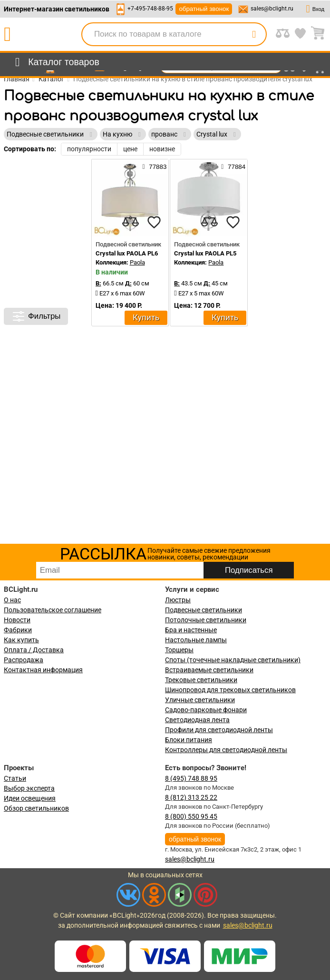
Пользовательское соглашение (53, 610)
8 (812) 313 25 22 (191, 797)
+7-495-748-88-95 (150, 9)
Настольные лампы (196, 640)
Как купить (21, 640)
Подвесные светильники (204, 610)
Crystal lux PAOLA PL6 (127, 253)
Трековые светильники (201, 680)
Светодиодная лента (197, 720)
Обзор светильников (36, 808)
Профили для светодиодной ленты (219, 730)
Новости (17, 620)
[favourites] (154, 222)
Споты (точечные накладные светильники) (233, 660)
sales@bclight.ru (272, 9)
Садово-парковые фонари (206, 710)
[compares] (130, 222)
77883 (154, 167)
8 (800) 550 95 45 (191, 816)
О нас (12, 600)
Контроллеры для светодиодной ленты (226, 750)
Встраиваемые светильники (209, 670)
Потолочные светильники (206, 620)
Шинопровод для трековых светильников (230, 690)
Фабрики (18, 630)
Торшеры (179, 650)
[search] (254, 34)
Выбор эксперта (29, 788)
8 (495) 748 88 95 (191, 778)
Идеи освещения (30, 798)
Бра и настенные (191, 630)
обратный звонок (204, 9)
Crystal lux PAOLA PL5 (205, 253)
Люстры (178, 600)
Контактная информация (43, 670)
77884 (233, 167)
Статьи (15, 778)
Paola (137, 262)
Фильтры (36, 316)
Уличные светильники (200, 700)
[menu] (55, 62)
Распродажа (24, 660)
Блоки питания (189, 740)
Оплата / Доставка (34, 650)
